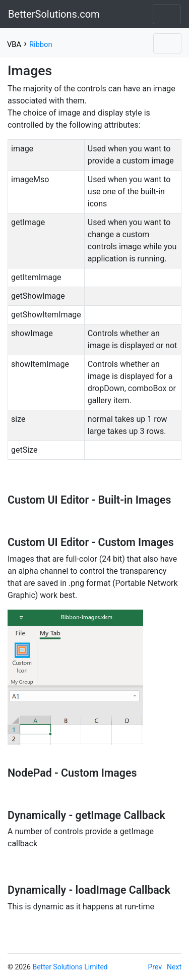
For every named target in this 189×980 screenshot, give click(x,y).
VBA (14, 44)
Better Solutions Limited (70, 967)
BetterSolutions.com (54, 14)
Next (174, 967)
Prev (155, 967)
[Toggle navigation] (167, 14)
